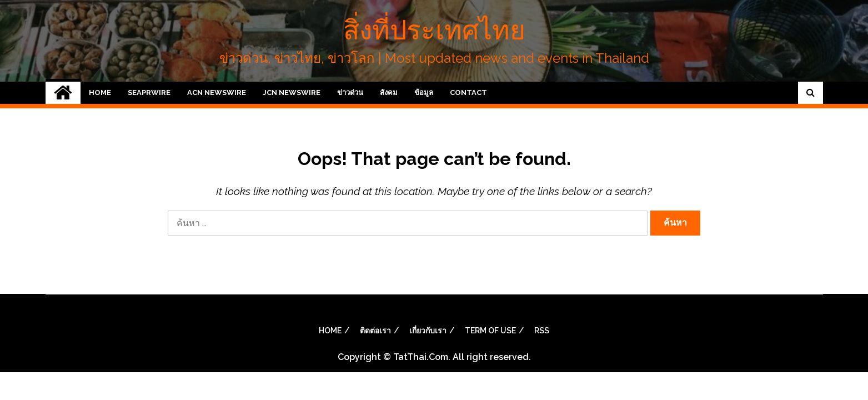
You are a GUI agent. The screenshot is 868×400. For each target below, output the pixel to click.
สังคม (389, 92)
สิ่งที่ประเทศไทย (434, 30)
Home (100, 92)
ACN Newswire (217, 92)
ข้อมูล (424, 92)
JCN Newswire (292, 92)
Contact (468, 92)
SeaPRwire (149, 92)
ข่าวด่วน (350, 92)
